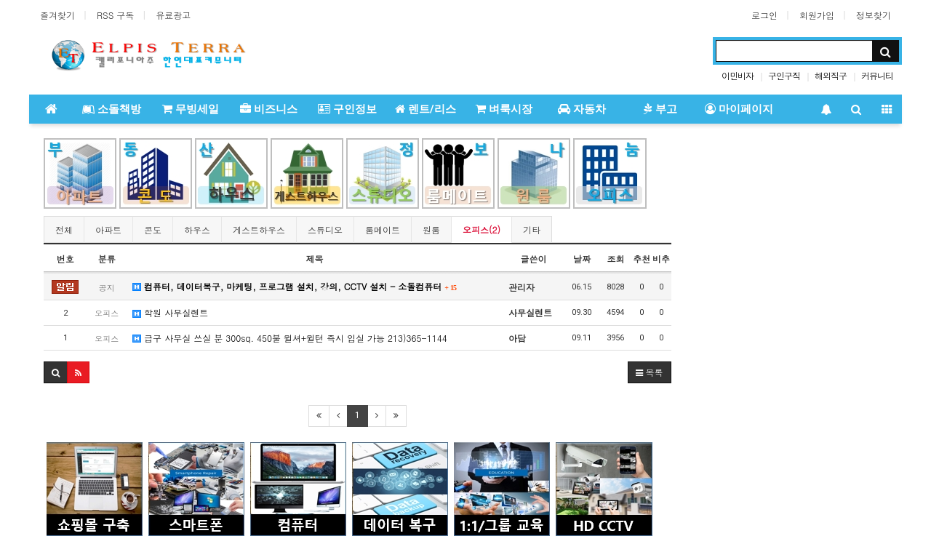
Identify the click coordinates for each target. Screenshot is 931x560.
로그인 (764, 15)
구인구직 (784, 75)
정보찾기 (874, 15)
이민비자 (738, 75)
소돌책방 (112, 109)
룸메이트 (383, 229)
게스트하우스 (259, 229)
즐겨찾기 (57, 15)
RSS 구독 (115, 15)
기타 (532, 229)
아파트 (108, 229)
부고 (660, 109)
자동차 (582, 109)
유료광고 (173, 15)
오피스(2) (482, 229)
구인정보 (347, 109)
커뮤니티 (877, 75)
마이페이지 (739, 109)
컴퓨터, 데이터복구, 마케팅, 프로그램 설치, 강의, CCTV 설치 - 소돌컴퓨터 (295, 286)
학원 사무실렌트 (170, 312)
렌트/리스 (425, 109)
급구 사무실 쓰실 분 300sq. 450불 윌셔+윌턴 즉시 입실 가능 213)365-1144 (290, 338)
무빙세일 (191, 109)
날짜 (582, 259)
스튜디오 (325, 229)
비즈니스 (269, 109)
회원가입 (817, 15)
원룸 (431, 229)
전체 (64, 229)
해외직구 (831, 75)
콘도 (153, 229)
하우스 (197, 229)
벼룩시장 (504, 109)
